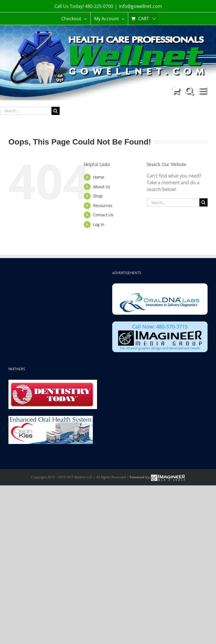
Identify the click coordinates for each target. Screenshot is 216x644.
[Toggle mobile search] (189, 90)
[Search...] (26, 111)
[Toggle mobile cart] (175, 90)
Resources (103, 206)
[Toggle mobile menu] (203, 90)
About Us (102, 187)
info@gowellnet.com (140, 6)
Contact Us (103, 215)
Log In (99, 224)
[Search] (56, 111)
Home (99, 177)
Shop (98, 196)
